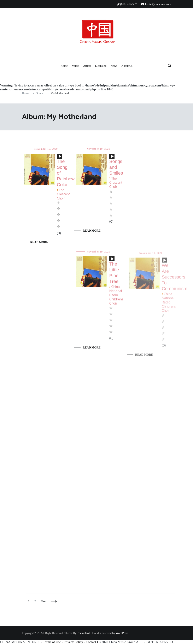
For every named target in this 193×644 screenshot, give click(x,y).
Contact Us (93, 642)
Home (64, 66)
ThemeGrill (84, 633)
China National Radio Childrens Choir (116, 298)
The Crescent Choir (63, 194)
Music (75, 66)
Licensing (101, 66)
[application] (60, 158)
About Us (127, 66)
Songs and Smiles (116, 167)
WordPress (122, 633)
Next (43, 601)
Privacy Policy (73, 642)
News (114, 66)
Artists (87, 66)
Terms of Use (52, 642)
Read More (39, 242)
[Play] (60, 157)
